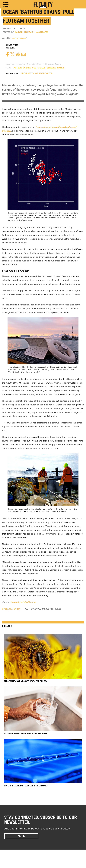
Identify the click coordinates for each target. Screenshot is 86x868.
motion (18, 68)
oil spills (39, 68)
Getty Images (19, 38)
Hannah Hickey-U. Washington (32, 32)
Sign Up (21, 836)
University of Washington (37, 73)
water (61, 68)
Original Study (11, 609)
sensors (51, 68)
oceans (27, 68)
